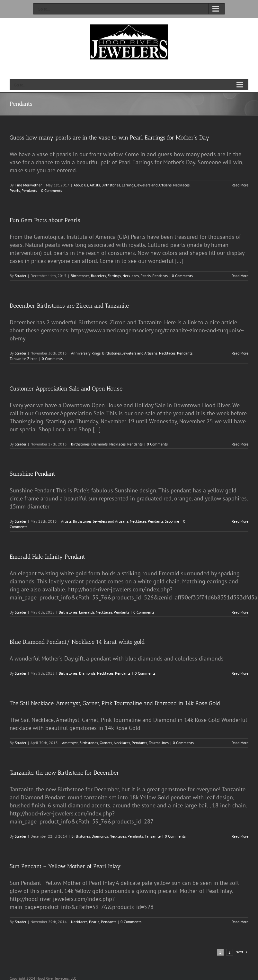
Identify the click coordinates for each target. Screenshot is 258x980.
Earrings (128, 185)
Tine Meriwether (28, 185)
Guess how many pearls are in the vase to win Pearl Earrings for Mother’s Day (110, 138)
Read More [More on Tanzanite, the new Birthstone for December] (240, 836)
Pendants (29, 190)
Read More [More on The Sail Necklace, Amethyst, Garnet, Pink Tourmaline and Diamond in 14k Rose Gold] (240, 743)
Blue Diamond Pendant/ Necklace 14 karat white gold (77, 642)
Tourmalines (159, 743)
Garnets (106, 743)
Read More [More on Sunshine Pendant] (240, 521)
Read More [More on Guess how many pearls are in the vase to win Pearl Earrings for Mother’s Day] (240, 185)
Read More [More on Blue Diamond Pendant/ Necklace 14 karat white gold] (240, 673)
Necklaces (181, 185)
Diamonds (99, 444)
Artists (95, 185)
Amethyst (70, 743)
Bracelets (98, 276)
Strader (21, 276)
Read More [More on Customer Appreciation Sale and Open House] (240, 444)
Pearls (15, 190)
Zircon (32, 359)
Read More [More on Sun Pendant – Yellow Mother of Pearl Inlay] (240, 922)
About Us (81, 185)
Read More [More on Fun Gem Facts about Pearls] (240, 276)
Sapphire (172, 521)
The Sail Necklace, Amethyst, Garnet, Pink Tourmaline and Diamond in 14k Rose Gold (115, 703)
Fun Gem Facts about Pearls (45, 220)
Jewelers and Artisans (154, 185)
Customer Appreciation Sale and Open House (66, 389)
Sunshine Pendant (32, 474)
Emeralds (87, 612)
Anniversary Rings (86, 353)
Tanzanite (18, 359)
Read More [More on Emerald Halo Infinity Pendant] (240, 612)
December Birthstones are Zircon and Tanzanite (69, 306)
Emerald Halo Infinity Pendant (47, 557)
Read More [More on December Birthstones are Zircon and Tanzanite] (240, 353)
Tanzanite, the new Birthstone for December (64, 773)
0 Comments (52, 190)
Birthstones (111, 185)
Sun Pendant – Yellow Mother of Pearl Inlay (65, 866)
